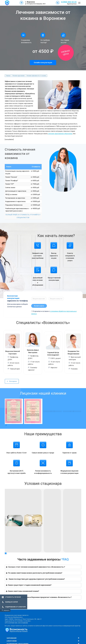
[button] (6, 425)
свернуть (6, 610)
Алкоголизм (12, 641)
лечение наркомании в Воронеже (60, 134)
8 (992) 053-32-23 (69, 2)
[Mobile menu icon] (79, 3)
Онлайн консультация (43, 63)
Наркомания (12, 638)
